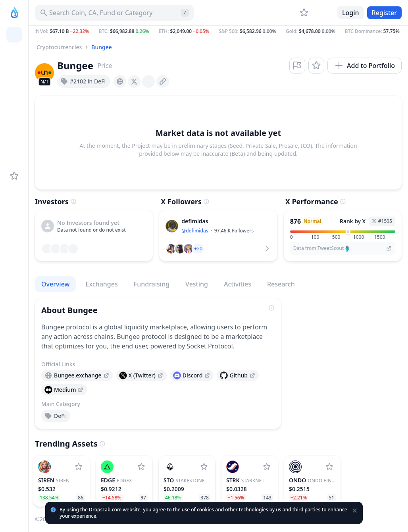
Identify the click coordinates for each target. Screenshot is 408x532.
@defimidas (195, 231)
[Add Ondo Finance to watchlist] (329, 467)
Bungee (101, 47)
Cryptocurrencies (59, 47)
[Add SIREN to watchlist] (79, 467)
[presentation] (120, 81)
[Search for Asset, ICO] (114, 13)
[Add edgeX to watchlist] (141, 467)
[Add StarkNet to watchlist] (267, 467)
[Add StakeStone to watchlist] (204, 467)
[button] (218, 31)
